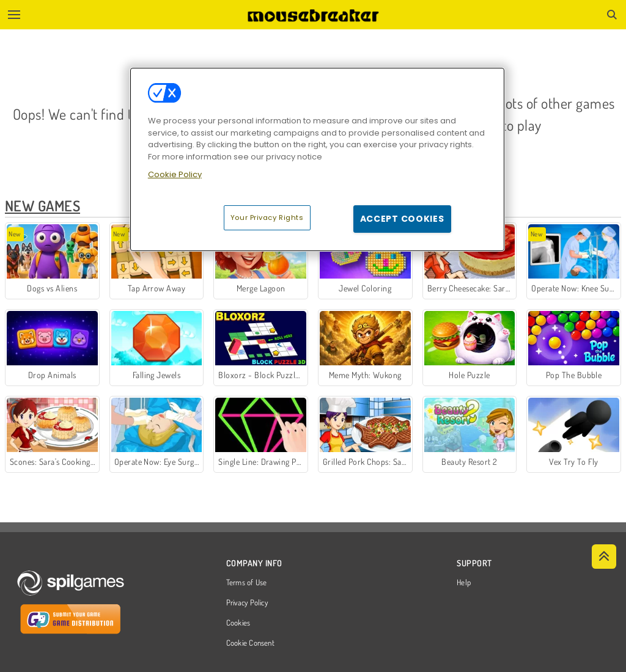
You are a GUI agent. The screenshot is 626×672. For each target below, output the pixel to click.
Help (464, 583)
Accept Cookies (402, 219)
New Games (42, 206)
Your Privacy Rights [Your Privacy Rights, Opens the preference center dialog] (267, 217)
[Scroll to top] (604, 557)
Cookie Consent (250, 643)
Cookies (238, 623)
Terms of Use (247, 583)
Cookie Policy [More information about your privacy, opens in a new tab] (175, 174)
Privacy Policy (247, 603)
